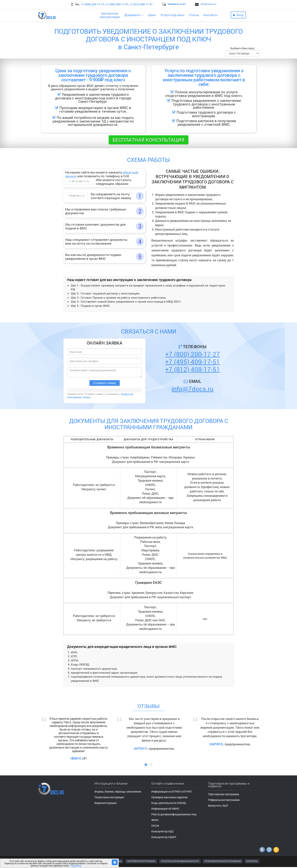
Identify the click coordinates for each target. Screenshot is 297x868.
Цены (152, 15)
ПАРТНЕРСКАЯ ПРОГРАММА (141, 861)
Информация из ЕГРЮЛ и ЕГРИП (172, 791)
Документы (134, 15)
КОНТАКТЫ (252, 861)
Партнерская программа (224, 794)
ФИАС (155, 820)
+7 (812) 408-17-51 (141, 4)
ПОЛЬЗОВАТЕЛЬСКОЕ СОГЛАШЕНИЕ (223, 861)
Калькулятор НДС (163, 831)
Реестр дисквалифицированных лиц (174, 814)
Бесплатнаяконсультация (110, 15)
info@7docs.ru (208, 4)
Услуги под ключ (172, 15)
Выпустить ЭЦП (218, 806)
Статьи (194, 15)
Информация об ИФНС (165, 809)
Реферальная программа (224, 800)
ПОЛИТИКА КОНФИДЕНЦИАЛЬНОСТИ (180, 861)
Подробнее (76, 866)
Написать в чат (177, 4)
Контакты (210, 15)
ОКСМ (155, 826)
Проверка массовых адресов (169, 797)
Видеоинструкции (106, 803)
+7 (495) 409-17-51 (117, 4)
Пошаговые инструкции (109, 797)
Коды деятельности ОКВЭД (169, 803)
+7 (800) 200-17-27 (93, 4)
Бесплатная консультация (148, 140)
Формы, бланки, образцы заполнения (118, 791)
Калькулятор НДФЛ (164, 837)
